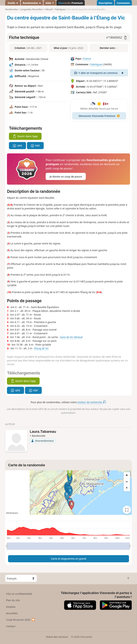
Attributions (12, 513)
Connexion (123, 3)
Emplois (11, 607)
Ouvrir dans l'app (25, 136)
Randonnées (32, 3)
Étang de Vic (41, 348)
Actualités (12, 613)
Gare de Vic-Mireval (71, 337)
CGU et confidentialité (19, 594)
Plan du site (13, 600)
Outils (13, 3)
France (87, 59)
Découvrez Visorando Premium (99, 116)
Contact (11, 626)
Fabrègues (96, 64)
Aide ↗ (50, 3)
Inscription (105, 3)
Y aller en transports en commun (99, 73)
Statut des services (57, 637)
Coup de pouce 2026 (21, 620)
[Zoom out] (127, 482)
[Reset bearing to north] (127, 488)
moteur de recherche (91, 402)
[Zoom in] (127, 475)
